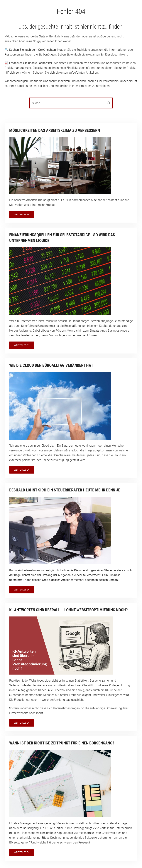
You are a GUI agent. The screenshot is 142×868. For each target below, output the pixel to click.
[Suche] (71, 103)
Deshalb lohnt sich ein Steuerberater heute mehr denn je (65, 490)
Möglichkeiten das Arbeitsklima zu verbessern (55, 130)
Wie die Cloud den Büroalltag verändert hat (51, 365)
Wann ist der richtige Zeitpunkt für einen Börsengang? (62, 743)
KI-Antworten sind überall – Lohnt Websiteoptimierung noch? (69, 610)
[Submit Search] (109, 103)
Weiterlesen (22, 215)
